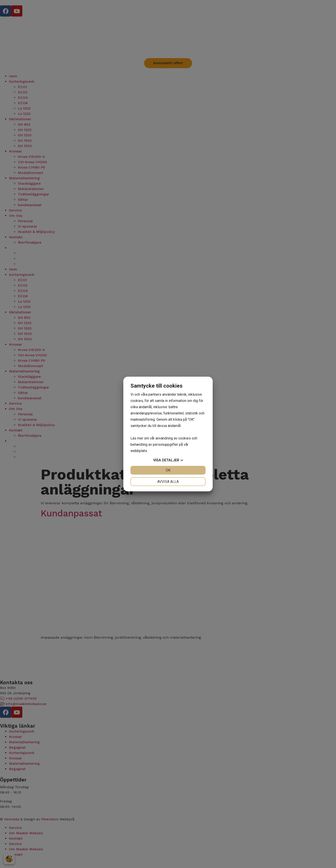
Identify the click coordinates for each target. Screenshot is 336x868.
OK (168, 470)
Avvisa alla (168, 482)
